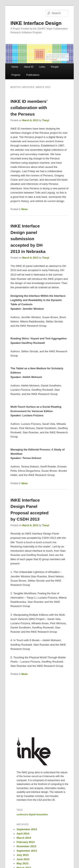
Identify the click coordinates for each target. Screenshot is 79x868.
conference (22, 814)
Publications (33, 75)
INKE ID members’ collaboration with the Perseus (29, 108)
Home (15, 67)
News (25, 209)
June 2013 (23, 859)
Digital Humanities (38, 814)
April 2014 (23, 834)
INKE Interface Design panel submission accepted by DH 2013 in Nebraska (28, 239)
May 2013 (23, 863)
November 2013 (26, 846)
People (55, 67)
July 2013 (23, 855)
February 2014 (26, 842)
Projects (16, 75)
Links (42, 67)
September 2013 (27, 851)
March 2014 (24, 838)
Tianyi (46, 120)
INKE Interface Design (36, 23)
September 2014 (27, 829)
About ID (29, 67)
